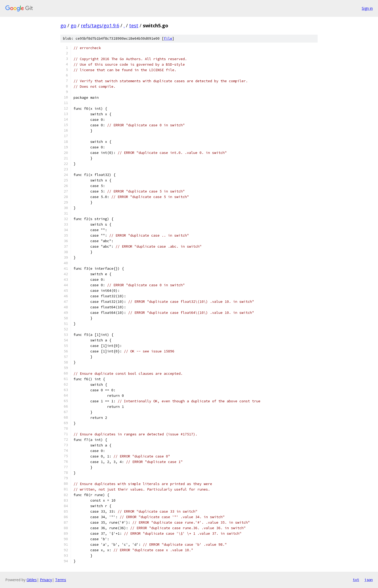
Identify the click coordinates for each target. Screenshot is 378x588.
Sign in (367, 8)
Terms (61, 580)
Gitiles (32, 580)
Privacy (46, 580)
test (134, 25)
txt (356, 580)
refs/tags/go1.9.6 (100, 25)
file (168, 38)
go (63, 25)
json (369, 580)
